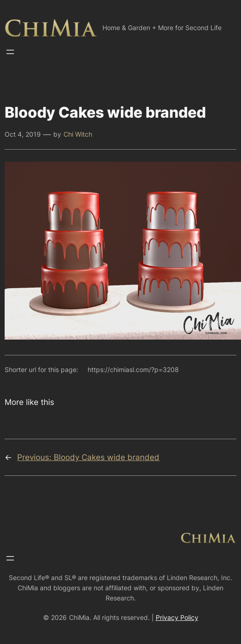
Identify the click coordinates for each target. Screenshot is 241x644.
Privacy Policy (177, 617)
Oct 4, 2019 (23, 134)
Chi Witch (78, 134)
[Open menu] (10, 52)
